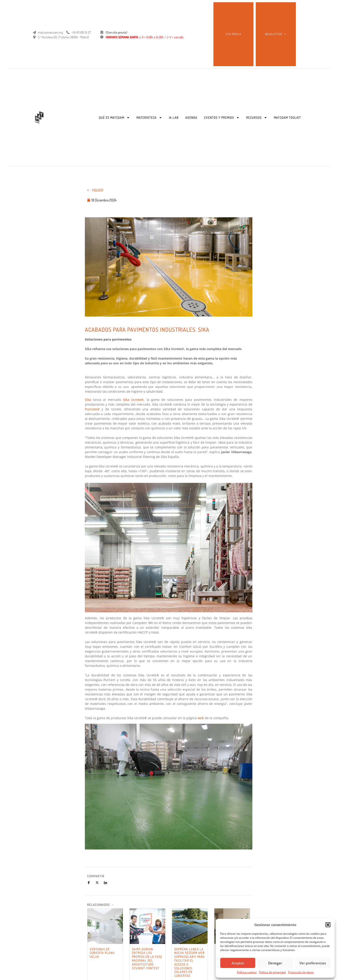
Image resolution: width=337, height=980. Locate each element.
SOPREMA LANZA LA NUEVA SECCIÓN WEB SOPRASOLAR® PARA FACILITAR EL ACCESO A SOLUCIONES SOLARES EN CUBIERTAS (190, 962)
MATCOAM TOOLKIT (287, 117)
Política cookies (247, 972)
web (201, 718)
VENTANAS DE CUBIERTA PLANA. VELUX (102, 953)
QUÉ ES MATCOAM (114, 118)
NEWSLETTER (276, 34)
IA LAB (174, 117)
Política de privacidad (272, 972)
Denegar (275, 963)
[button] (328, 925)
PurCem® (92, 409)
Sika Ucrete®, (134, 400)
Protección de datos (301, 972)
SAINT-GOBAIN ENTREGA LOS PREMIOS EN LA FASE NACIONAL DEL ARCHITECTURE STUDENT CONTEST (147, 959)
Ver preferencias (313, 963)
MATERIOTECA (149, 118)
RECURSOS (257, 118)
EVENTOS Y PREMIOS (222, 118)
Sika (89, 400)
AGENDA (191, 117)
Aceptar (238, 963)
